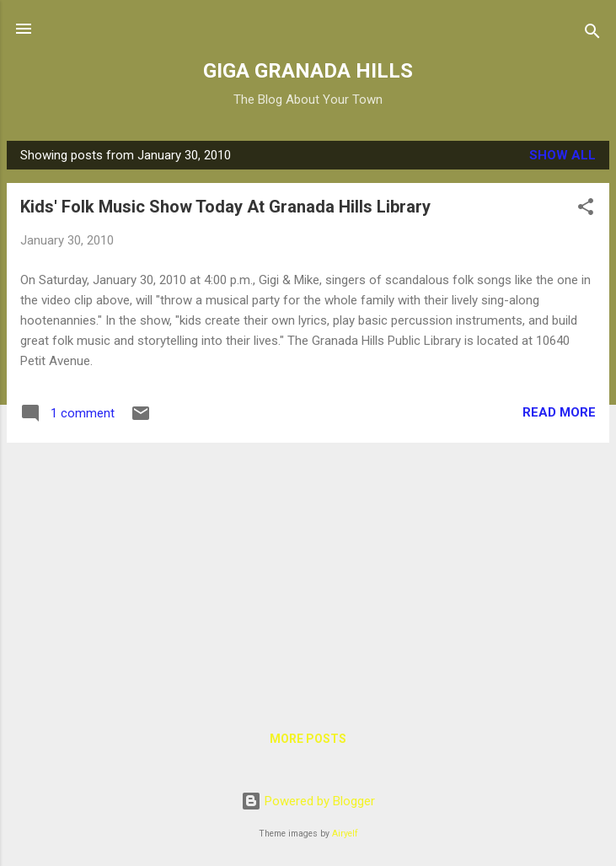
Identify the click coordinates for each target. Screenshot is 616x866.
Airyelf (345, 834)
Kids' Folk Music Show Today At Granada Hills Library (225, 207)
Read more (559, 412)
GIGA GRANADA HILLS (308, 71)
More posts (308, 739)
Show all (562, 155)
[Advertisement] (308, 574)
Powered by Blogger (308, 801)
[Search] (592, 34)
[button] (586, 210)
